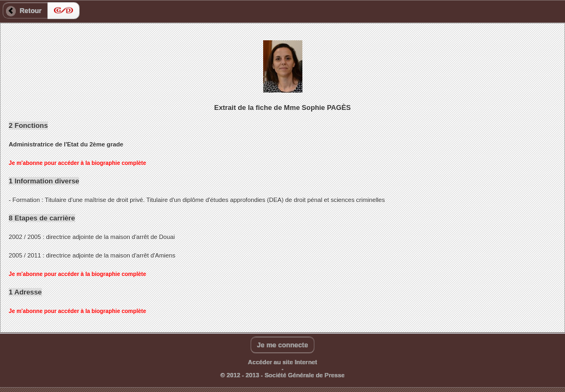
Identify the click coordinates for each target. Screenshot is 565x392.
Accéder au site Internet (282, 362)
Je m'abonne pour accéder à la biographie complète (77, 163)
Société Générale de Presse (305, 375)
